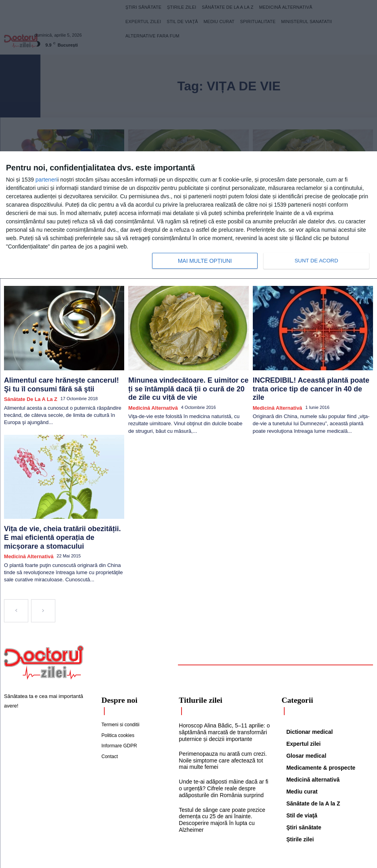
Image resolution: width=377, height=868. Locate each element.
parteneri (46, 180)
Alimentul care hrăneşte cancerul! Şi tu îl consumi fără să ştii (58, 370)
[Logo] (44, 631)
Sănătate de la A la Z (27, 381)
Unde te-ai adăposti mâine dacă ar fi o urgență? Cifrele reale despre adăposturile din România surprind (223, 752)
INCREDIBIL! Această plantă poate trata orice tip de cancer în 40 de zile (313, 370)
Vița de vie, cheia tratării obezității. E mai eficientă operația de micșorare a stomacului (63, 513)
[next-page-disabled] (43, 579)
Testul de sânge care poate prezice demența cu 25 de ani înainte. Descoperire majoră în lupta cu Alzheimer (219, 782)
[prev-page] (16, 579)
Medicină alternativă (149, 388)
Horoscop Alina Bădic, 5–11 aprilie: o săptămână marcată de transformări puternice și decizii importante (221, 699)
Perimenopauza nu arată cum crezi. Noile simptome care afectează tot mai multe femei (223, 725)
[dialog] (188, 215)
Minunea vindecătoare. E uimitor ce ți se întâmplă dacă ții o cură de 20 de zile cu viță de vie (186, 373)
